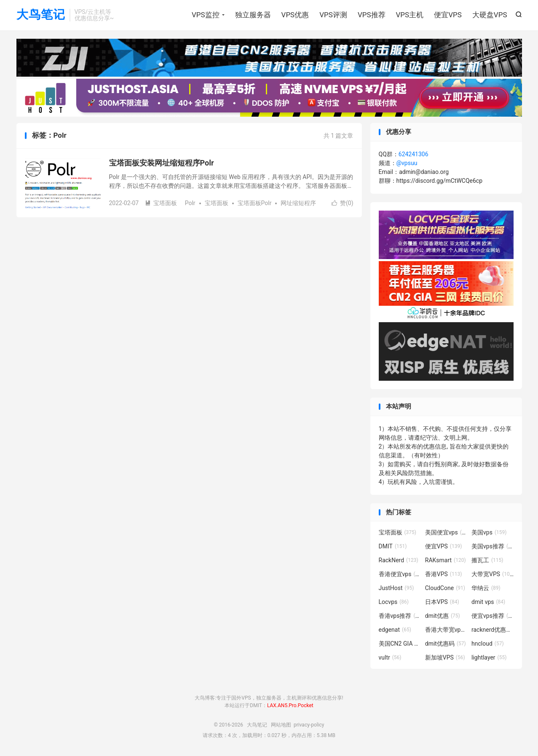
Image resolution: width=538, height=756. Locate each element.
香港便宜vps (400, 574)
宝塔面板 (161, 203)
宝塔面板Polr (255, 203)
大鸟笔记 (41, 15)
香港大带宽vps (446, 630)
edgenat (395, 630)
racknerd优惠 (492, 630)
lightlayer (489, 657)
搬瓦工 (487, 560)
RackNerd (399, 560)
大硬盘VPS (490, 15)
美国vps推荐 (492, 546)
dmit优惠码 (446, 644)
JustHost (396, 588)
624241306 (414, 154)
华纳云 (486, 588)
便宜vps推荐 (492, 616)
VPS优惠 (295, 15)
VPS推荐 (372, 15)
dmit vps (488, 602)
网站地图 (281, 725)
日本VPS (442, 602)
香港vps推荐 (400, 616)
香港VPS (444, 574)
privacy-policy (309, 725)
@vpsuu (407, 163)
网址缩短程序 (298, 203)
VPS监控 (206, 15)
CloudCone (445, 588)
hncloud (488, 644)
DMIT (393, 546)
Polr (190, 203)
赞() (343, 203)
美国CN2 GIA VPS (400, 644)
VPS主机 (410, 15)
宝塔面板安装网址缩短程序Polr (162, 163)
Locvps (394, 602)
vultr (390, 657)
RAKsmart (446, 560)
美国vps (489, 532)
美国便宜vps (446, 532)
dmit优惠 (443, 616)
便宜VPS (448, 15)
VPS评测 (333, 15)
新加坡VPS (445, 657)
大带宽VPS (492, 574)
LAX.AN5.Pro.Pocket (290, 705)
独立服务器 (253, 15)
